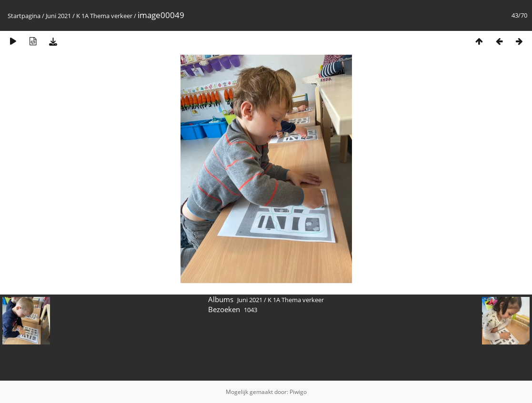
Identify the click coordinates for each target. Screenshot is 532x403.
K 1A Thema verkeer (104, 16)
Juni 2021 (58, 16)
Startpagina (24, 16)
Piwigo (298, 392)
